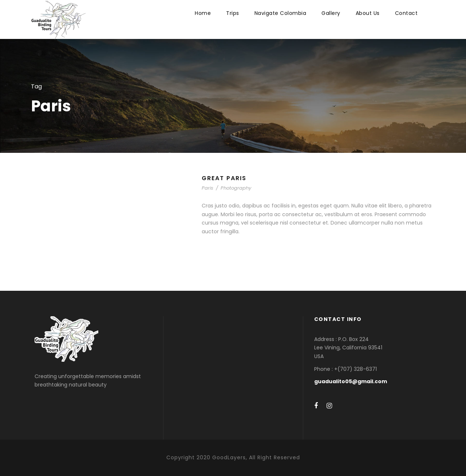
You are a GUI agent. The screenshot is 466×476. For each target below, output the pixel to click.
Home (203, 13)
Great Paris (224, 178)
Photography (236, 188)
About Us (368, 13)
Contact (406, 13)
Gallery (331, 13)
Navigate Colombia (281, 13)
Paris (208, 188)
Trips (233, 13)
